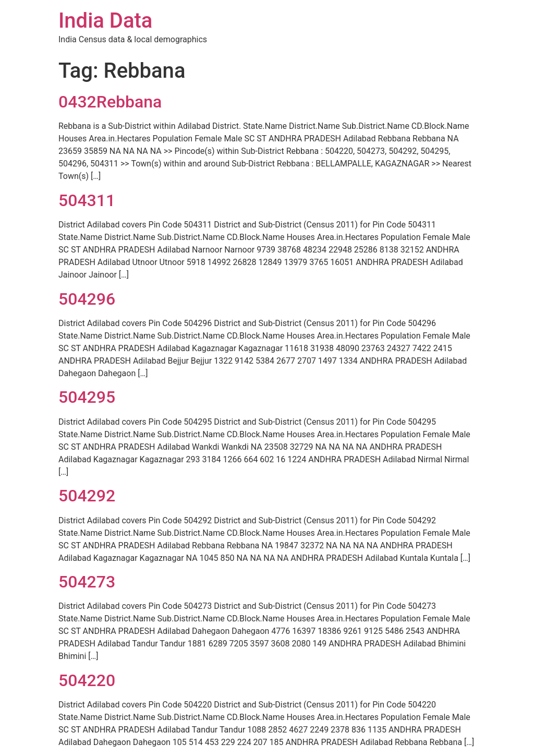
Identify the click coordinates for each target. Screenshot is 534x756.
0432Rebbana (110, 102)
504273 (87, 582)
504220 (87, 680)
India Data (105, 21)
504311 (87, 200)
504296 (87, 299)
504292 (87, 496)
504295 (87, 397)
